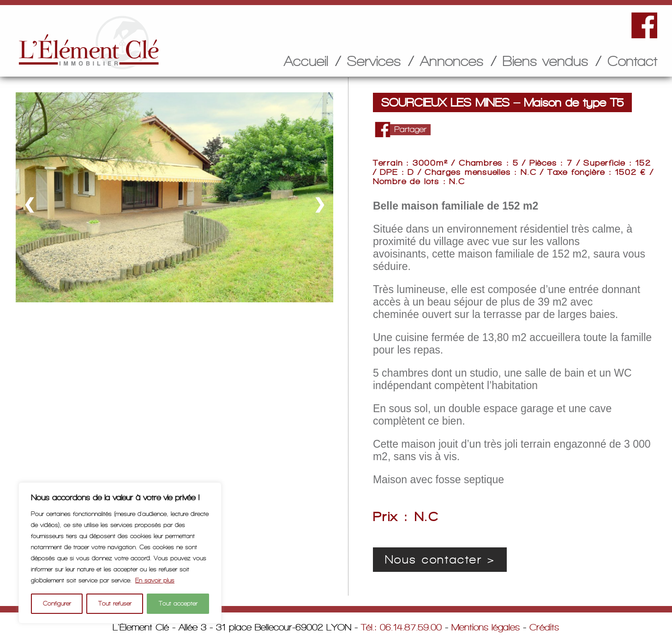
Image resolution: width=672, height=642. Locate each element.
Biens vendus (546, 61)
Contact (632, 61)
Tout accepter (178, 603)
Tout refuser (115, 603)
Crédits (544, 627)
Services (374, 61)
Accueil (306, 61)
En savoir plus (155, 580)
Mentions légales (486, 627)
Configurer (57, 603)
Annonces (452, 61)
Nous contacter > (440, 560)
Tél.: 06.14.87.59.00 (401, 627)
